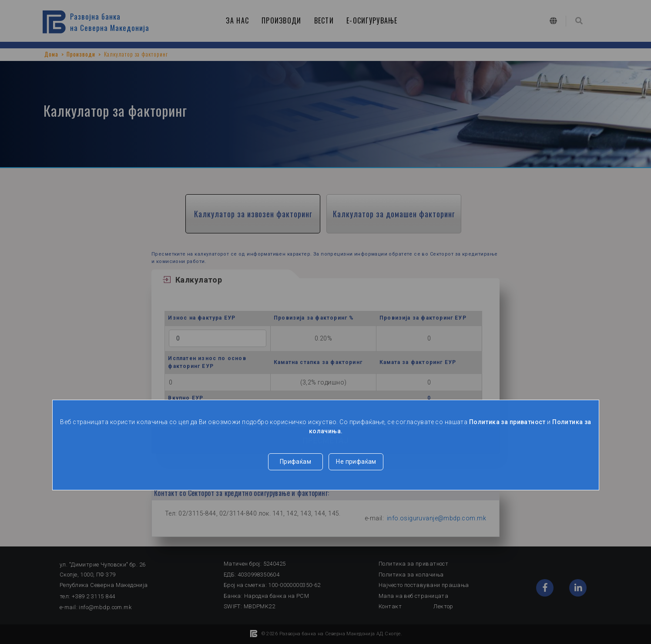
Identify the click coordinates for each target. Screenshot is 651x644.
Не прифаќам (356, 462)
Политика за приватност (507, 422)
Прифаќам (295, 462)
